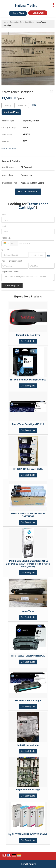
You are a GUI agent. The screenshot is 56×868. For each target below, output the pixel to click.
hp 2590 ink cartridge (28, 745)
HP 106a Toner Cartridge (28, 701)
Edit (34, 105)
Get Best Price (11, 112)
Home (6, 22)
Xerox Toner (28, 611)
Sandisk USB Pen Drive (28, 335)
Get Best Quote (28, 341)
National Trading (26, 6)
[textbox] (22, 105)
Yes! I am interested (28, 192)
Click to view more (9, 148)
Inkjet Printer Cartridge (28, 790)
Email (4, 226)
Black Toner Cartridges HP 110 (28, 424)
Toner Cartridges (27, 22)
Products (14, 22)
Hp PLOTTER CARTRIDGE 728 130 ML (28, 834)
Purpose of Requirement (12, 261)
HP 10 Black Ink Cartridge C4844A (28, 380)
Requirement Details (10, 272)
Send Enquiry (28, 864)
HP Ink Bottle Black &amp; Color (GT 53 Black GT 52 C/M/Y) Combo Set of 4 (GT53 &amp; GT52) (28, 564)
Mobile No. (6, 238)
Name (4, 215)
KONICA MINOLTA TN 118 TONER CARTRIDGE (28, 515)
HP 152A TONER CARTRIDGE (28, 469)
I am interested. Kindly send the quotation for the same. (28, 277)
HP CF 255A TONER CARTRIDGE (28, 656)
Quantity (5, 250)
